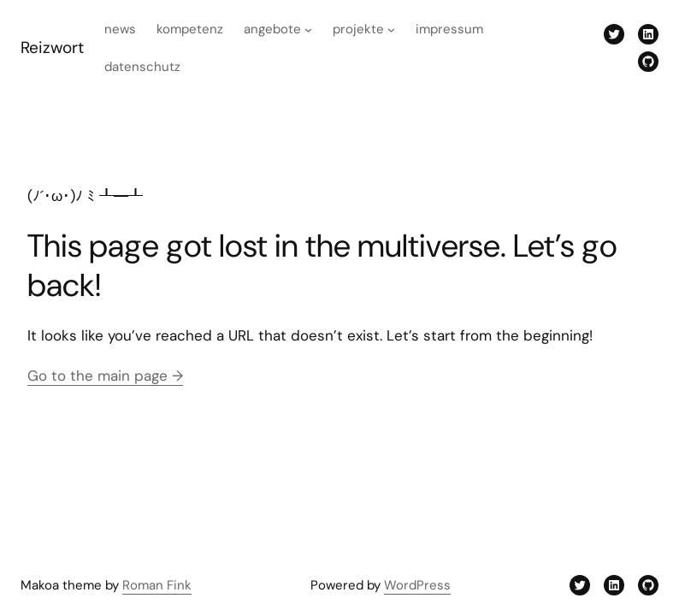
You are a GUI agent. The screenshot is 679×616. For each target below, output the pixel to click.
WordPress (417, 585)
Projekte (358, 29)
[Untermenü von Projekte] (391, 30)
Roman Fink (157, 585)
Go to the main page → (105, 376)
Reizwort (52, 47)
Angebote (272, 29)
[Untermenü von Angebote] (308, 30)
